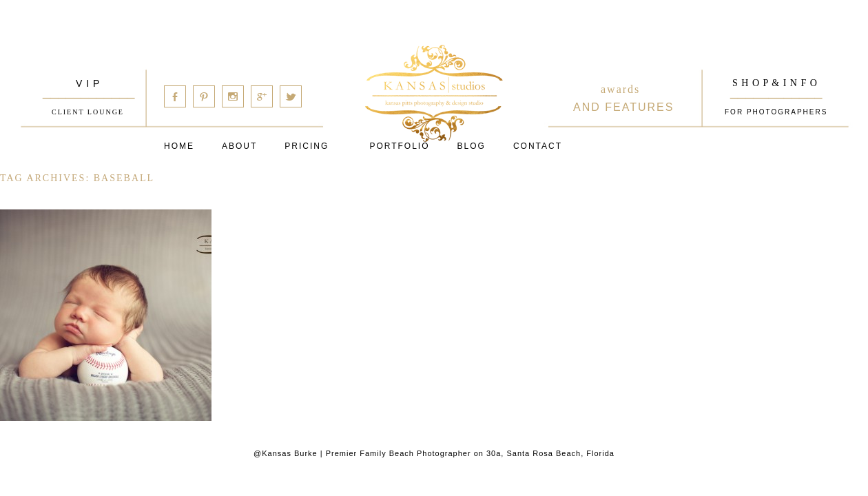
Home (179, 146)
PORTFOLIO (399, 146)
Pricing (307, 146)
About (239, 146)
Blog (472, 146)
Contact (538, 146)
